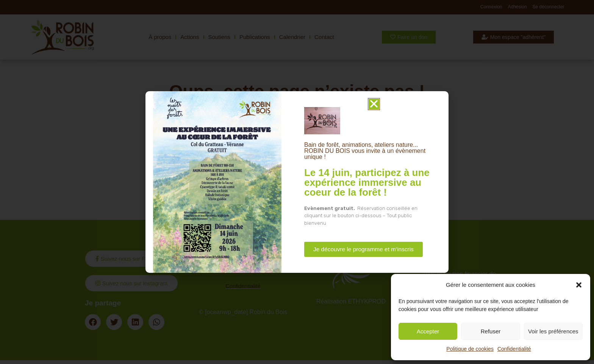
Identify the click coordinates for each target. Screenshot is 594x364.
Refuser (491, 331)
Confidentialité (514, 349)
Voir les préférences (553, 331)
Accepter (428, 331)
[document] (297, 182)
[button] (579, 285)
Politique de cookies (470, 349)
